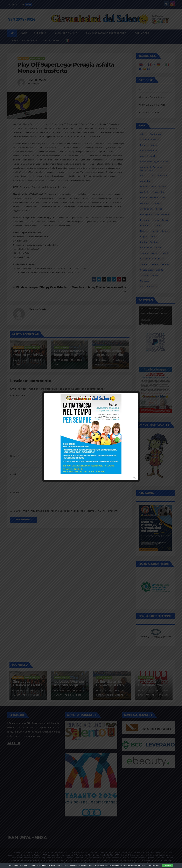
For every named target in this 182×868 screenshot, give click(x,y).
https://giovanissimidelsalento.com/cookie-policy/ (116, 866)
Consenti (167, 866)
